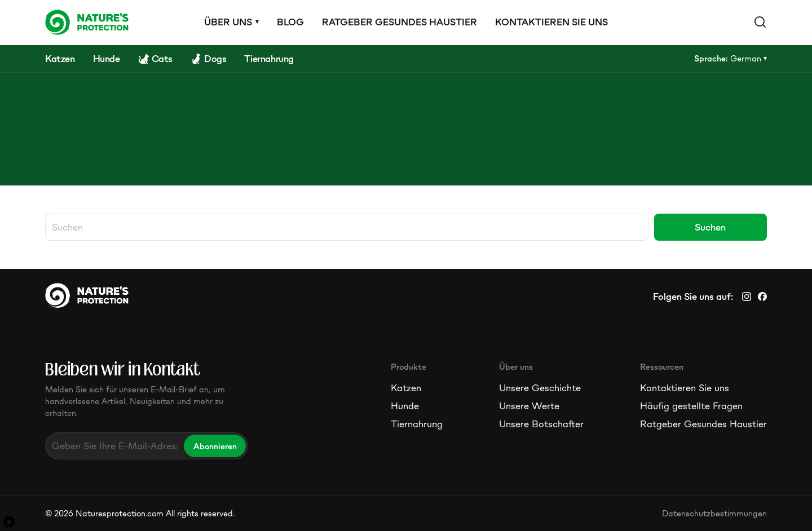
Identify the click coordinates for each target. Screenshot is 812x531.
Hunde (405, 406)
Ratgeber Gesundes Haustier (400, 22)
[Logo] (87, 22)
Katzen (406, 388)
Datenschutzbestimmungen (714, 513)
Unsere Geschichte (540, 388)
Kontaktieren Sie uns (551, 22)
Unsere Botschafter (541, 424)
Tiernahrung (417, 424)
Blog (290, 22)
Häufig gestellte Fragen (691, 406)
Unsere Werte (529, 406)
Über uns (228, 22)
